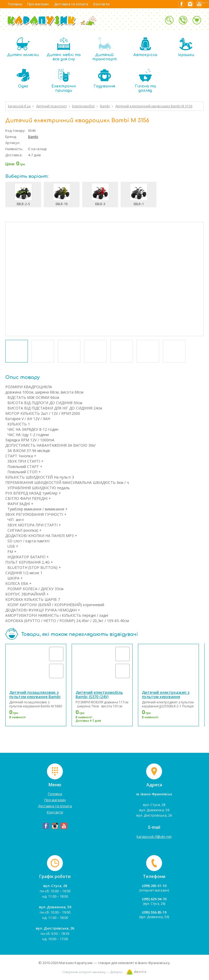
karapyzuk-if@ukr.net (154, 837)
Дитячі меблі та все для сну (64, 49)
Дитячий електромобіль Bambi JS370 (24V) (99, 694)
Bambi (33, 137)
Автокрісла (145, 47)
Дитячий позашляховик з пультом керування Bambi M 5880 (35, 697)
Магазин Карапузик (76, 963)
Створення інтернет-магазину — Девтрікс (93, 972)
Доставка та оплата (71, 4)
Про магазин (38, 4)
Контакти (101, 4)
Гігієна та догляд (145, 81)
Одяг (23, 79)
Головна (15, 4)
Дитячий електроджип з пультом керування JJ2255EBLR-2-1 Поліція (166, 697)
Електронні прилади (64, 81)
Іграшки (186, 47)
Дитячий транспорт (104, 49)
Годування (104, 79)
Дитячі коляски (23, 47)
